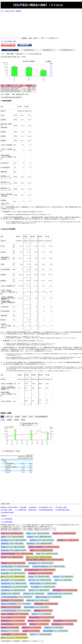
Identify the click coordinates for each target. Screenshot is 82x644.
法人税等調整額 (6, 634)
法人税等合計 (32, 573)
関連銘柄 (18, 11)
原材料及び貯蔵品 (35, 583)
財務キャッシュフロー (7, 577)
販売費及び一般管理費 (35, 547)
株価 (2, 417)
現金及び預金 (5, 550)
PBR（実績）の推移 (6, 510)
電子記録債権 (32, 563)
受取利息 (4, 627)
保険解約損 (25, 627)
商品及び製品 (5, 573)
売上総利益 (60, 540)
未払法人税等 (5, 580)
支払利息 (4, 607)
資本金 (57, 580)
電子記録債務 (35, 587)
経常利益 (17, 420)
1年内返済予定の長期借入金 (40, 566)
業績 (14, 41)
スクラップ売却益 (6, 617)
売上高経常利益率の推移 (62, 510)
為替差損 (25, 631)
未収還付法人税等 (53, 594)
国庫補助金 (37, 611)
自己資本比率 (33, 507)
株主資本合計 (5, 540)
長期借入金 (4, 547)
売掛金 (38, 554)
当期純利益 (4, 563)
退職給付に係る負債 (41, 597)
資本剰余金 (4, 594)
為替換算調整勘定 (48, 631)
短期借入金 (56, 577)
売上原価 (55, 533)
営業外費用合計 (57, 590)
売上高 (3, 420)
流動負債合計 (5, 544)
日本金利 (24, 417)
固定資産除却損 (58, 621)
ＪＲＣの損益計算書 (6, 522)
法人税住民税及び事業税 (32, 570)
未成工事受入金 (6, 590)
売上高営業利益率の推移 (46, 510)
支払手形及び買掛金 (7, 566)
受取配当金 (33, 624)
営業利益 (9, 420)
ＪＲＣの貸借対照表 (6, 519)
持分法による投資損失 (7, 614)
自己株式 (32, 634)
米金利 (31, 417)
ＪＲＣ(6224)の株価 (6, 41)
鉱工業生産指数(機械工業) (41, 417)
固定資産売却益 (56, 624)
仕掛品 (3, 570)
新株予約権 (4, 631)
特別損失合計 (32, 621)
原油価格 (17, 417)
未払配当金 (48, 627)
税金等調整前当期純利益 (8, 554)
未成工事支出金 (6, 583)
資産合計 (29, 533)
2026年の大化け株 (9, 11)
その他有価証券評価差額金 (9, 611)
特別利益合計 (5, 600)
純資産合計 (30, 537)
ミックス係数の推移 (20, 510)
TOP (2, 11)
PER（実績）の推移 (61, 507)
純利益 (23, 420)
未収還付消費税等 (29, 607)
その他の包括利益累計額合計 (9, 597)
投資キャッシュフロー (7, 638)
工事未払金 (27, 594)
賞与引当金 (32, 580)
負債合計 (4, 537)
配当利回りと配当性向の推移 (9, 507)
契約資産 (34, 614)
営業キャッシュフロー (32, 557)
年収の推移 (23, 507)
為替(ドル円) (9, 417)
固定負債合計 (31, 544)
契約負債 (31, 577)
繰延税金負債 (30, 600)
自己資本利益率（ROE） (46, 507)
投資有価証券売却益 (7, 624)
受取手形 (31, 590)
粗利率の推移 (32, 510)
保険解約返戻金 (6, 621)
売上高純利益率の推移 (7, 512)
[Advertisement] (41, 25)
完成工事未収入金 (6, 587)
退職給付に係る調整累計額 (9, 604)
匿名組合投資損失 (34, 617)
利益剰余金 (33, 540)
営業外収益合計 (39, 604)
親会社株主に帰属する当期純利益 (36, 560)
